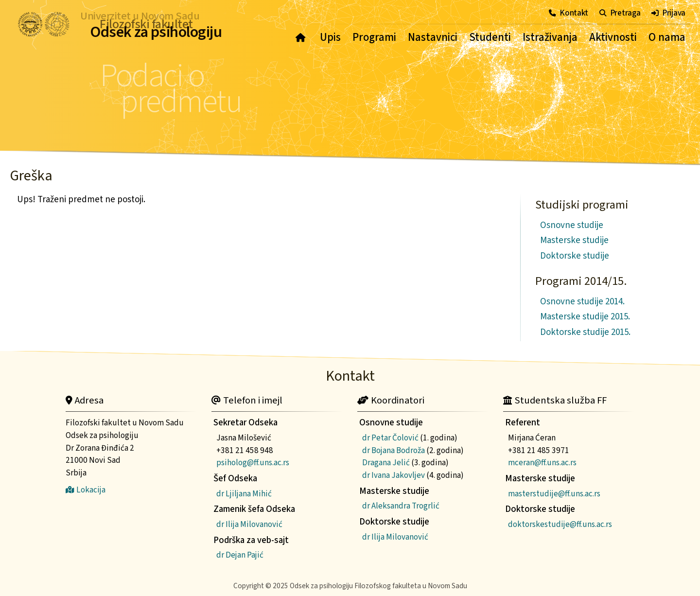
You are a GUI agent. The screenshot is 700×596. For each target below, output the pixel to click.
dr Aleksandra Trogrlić (401, 506)
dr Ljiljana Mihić (244, 494)
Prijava (668, 13)
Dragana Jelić (386, 463)
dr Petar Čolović (390, 438)
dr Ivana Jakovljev (394, 475)
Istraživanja (550, 37)
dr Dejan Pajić (240, 555)
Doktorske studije (575, 256)
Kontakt (569, 13)
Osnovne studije (572, 225)
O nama (667, 37)
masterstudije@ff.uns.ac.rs (554, 494)
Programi (374, 37)
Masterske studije (574, 240)
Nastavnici (433, 37)
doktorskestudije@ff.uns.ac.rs (560, 524)
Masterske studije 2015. (585, 317)
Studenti (490, 37)
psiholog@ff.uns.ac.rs (253, 463)
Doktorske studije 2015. (585, 332)
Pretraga (620, 13)
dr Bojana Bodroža (394, 450)
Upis (330, 37)
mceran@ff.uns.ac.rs (542, 463)
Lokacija (86, 490)
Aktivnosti (613, 37)
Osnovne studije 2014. (582, 302)
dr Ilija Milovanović (249, 524)
